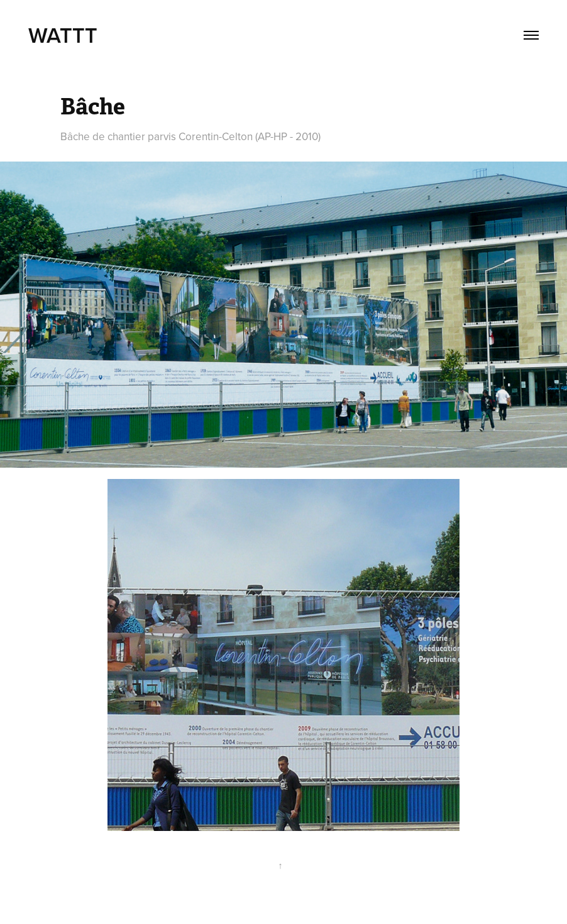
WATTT (66, 35)
